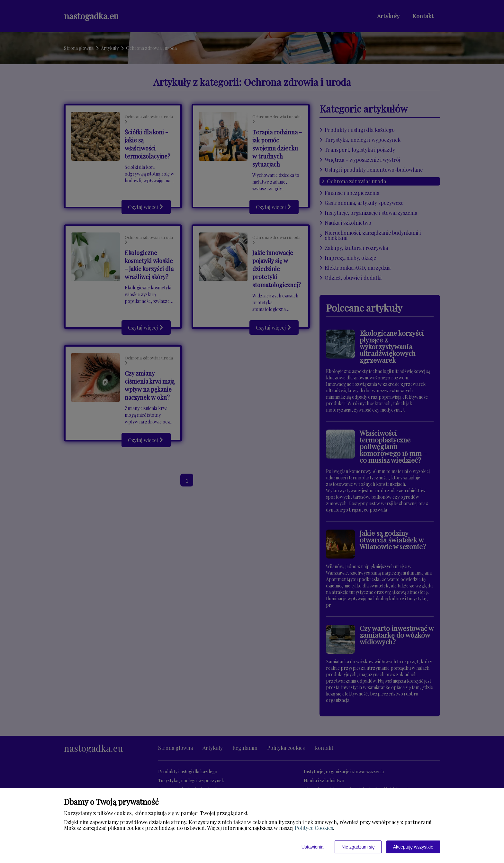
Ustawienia (312, 847)
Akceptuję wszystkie (413, 847)
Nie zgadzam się (358, 847)
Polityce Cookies (314, 828)
